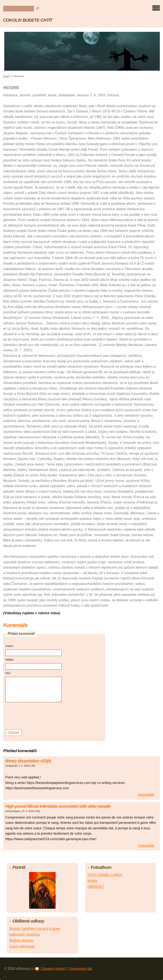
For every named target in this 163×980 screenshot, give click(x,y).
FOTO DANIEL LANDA (105, 875)
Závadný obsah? (54, 969)
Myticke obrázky (21, 940)
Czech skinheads (22, 946)
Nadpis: (10, 660)
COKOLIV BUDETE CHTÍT (28, 20)
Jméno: (9, 646)
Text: (8, 673)
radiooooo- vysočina (24, 934)
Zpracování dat (81, 969)
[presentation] (34, 716)
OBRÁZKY (96, 887)
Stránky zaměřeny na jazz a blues (35, 929)
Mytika (92, 881)
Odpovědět (146, 795)
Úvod (6, 76)
